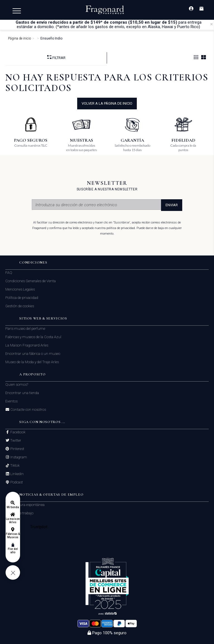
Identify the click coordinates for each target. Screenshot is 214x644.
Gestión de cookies (20, 306)
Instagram (18, 457)
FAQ (9, 273)
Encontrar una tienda (22, 393)
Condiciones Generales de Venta (31, 281)
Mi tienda (13, 507)
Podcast (16, 482)
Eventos (11, 401)
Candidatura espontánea (25, 505)
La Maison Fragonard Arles (27, 345)
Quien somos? (17, 384)
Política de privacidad (22, 298)
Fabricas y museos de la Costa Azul (33, 337)
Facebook (17, 432)
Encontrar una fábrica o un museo (33, 354)
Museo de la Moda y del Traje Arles (32, 362)
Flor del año (13, 551)
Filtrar (56, 57)
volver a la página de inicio (107, 103)
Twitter (15, 441)
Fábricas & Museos (13, 536)
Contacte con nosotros (28, 410)
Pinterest (17, 449)
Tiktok (14, 466)
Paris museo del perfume (25, 329)
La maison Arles (13, 521)
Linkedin (17, 474)
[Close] (211, 24)
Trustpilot (39, 527)
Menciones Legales (20, 289)
